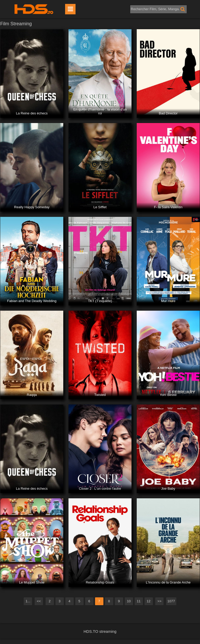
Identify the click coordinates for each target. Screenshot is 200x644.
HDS (34, 9)
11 (139, 601)
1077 (171, 601)
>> (160, 601)
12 (148, 601)
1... (28, 601)
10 (129, 601)
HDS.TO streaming (100, 631)
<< (39, 601)
